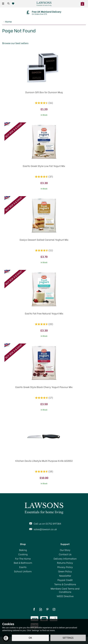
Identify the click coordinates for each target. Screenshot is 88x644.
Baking (23, 550)
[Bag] (83, 3)
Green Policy (65, 571)
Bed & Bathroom (23, 563)
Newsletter (65, 576)
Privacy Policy (65, 567)
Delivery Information (65, 559)
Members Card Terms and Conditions (65, 590)
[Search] (8, 3)
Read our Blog (41, 609)
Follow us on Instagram (54, 609)
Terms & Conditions (65, 584)
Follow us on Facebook (34, 609)
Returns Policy (65, 563)
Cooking (23, 554)
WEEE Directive (65, 596)
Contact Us (65, 554)
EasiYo (23, 567)
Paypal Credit (65, 580)
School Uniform (23, 571)
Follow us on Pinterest (47, 609)
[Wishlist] (14, 4)
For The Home (23, 559)
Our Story (65, 550)
